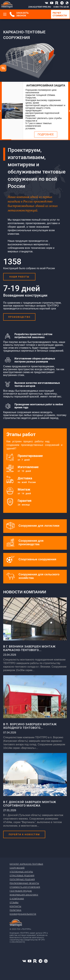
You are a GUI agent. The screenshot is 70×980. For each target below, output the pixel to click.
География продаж (21, 891)
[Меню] (5, 14)
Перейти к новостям (24, 834)
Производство (19, 317)
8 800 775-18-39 (61, 7)
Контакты (15, 906)
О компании (17, 899)
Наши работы (19, 277)
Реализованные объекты (24, 883)
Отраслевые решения (22, 876)
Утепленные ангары (21, 872)
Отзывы (14, 903)
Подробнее (46, 134)
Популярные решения (22, 879)
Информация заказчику (24, 895)
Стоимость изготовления (25, 887)
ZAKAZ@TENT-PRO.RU (40, 7)
